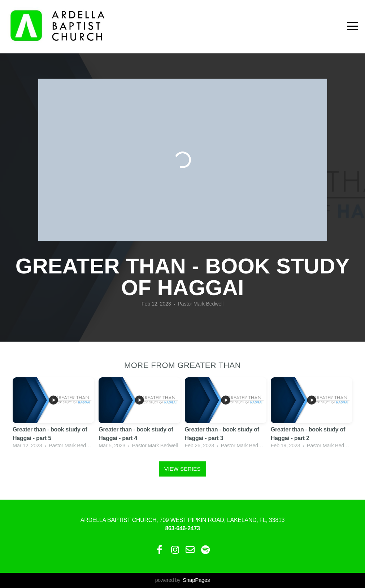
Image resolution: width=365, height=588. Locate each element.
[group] (53, 414)
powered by (182, 580)
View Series (182, 469)
